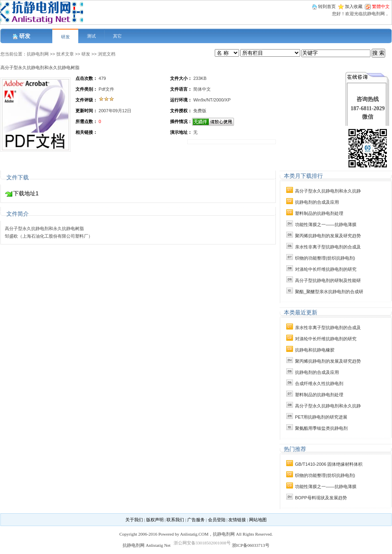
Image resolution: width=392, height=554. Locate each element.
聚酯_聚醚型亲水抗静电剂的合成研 (329, 292)
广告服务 (196, 520)
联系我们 (175, 520)
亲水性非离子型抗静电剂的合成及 (328, 247)
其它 (117, 36)
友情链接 (237, 520)
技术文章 (65, 54)
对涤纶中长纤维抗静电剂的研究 (326, 269)
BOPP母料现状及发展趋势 (321, 498)
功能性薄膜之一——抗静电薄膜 (326, 224)
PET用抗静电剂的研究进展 (321, 417)
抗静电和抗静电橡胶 (315, 350)
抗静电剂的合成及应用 (317, 202)
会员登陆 (217, 520)
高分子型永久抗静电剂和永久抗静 (328, 191)
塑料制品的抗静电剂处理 (319, 213)
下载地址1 (26, 193)
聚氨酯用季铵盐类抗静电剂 (321, 428)
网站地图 (258, 520)
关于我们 (134, 520)
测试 (91, 36)
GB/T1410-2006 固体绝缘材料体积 (329, 464)
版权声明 (155, 520)
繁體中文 (381, 6)
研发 (65, 37)
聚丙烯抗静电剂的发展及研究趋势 (328, 236)
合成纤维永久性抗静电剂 (319, 383)
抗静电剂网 (38, 54)
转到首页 (327, 6)
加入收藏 (354, 6)
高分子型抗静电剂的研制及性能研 (328, 280)
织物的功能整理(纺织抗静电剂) (325, 258)
